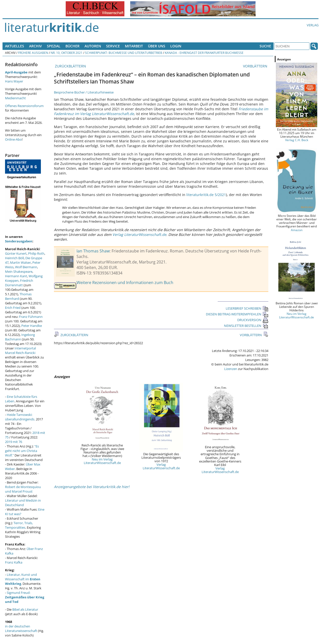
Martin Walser (20, 262)
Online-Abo (13, 139)
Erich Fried (13, 308)
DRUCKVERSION (253, 320)
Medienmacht (15, 98)
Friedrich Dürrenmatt (19, 283)
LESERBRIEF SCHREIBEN (247, 308)
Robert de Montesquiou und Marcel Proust (23, 489)
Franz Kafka (14, 562)
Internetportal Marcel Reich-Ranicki (20, 350)
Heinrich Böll (14, 258)
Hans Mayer (14, 81)
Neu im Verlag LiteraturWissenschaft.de (102, 461)
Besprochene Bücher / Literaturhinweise (84, 92)
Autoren (93, 46)
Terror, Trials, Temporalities (19, 525)
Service (113, 46)
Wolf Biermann (26, 267)
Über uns (157, 46)
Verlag (313, 25)
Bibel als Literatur (25, 609)
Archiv (35, 46)
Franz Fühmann (31, 317)
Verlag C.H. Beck (297, 140)
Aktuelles (15, 46)
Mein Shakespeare (19, 271)
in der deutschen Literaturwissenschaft (21, 628)
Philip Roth (36, 253)
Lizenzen (231, 369)
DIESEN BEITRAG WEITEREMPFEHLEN (237, 314)
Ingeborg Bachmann (20, 337)
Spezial (54, 46)
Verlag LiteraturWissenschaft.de (139, 235)
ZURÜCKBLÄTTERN (70, 66)
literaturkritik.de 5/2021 (206, 195)
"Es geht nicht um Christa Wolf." (22, 451)
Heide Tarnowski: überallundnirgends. (20, 417)
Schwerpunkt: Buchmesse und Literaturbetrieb (124, 53)
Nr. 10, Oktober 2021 (67, 53)
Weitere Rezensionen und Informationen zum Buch (125, 283)
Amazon (297, 230)
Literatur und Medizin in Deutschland (23, 503)
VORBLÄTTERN (256, 66)
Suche (265, 46)
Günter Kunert (16, 253)
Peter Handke (32, 326)
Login (176, 46)
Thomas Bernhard (18, 296)
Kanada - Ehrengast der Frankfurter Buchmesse (204, 53)
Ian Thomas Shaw (93, 251)
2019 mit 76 (14, 442)
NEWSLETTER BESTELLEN (246, 326)
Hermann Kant (16, 276)
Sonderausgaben (19, 241)
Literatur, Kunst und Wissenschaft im (23, 579)
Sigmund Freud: (25, 597)
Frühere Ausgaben (33, 53)
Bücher (72, 46)
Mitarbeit (134, 46)
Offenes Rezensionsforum (24, 106)
